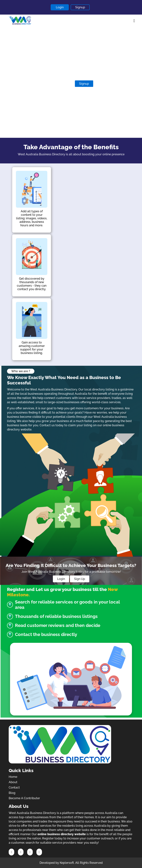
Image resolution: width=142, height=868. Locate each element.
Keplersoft (67, 863)
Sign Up (80, 579)
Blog (12, 793)
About (13, 782)
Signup (80, 7)
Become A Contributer (24, 798)
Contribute (61, 84)
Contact (14, 787)
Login (60, 7)
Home (13, 777)
